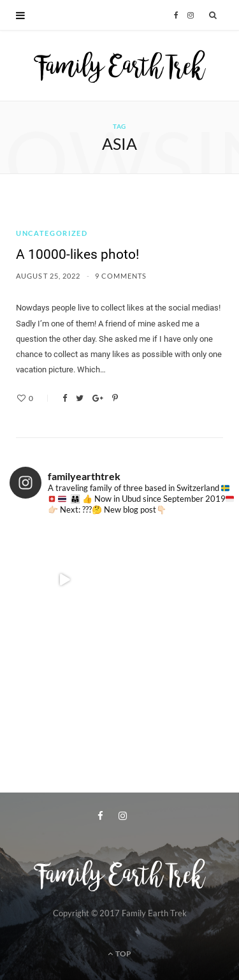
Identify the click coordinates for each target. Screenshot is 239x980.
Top (119, 954)
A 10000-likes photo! (77, 254)
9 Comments (121, 276)
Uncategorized (52, 233)
